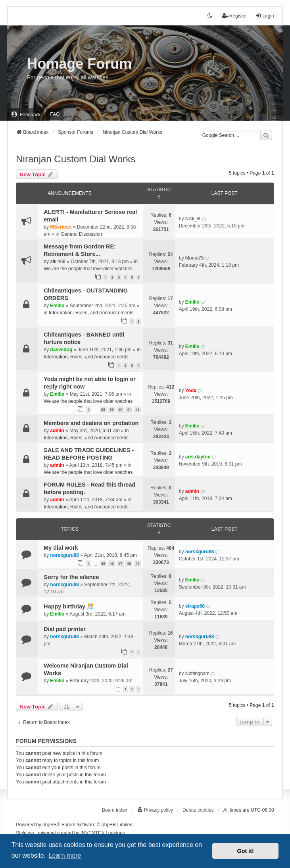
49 (137, 563)
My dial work (61, 548)
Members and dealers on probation (91, 423)
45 (103, 563)
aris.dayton (198, 457)
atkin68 (58, 262)
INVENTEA (92, 833)
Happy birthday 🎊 (69, 606)
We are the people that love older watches (88, 269)
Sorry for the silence (71, 577)
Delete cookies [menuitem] (198, 810)
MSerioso (61, 227)
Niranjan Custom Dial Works (76, 159)
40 (120, 409)
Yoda (191, 391)
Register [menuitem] (235, 16)
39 (112, 409)
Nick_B (193, 219)
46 (112, 563)
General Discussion (81, 234)
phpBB (50, 825)
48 (129, 563)
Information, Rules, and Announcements (91, 313)
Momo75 (195, 258)
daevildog (61, 350)
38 (103, 409)
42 (137, 409)
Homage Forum (79, 64)
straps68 (195, 606)
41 (129, 409)
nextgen (117, 833)
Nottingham (197, 674)
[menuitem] (26, 115)
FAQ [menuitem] (55, 114)
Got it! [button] (246, 851)
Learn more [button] (65, 855)
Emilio (57, 306)
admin (57, 431)
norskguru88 (64, 555)
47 (120, 563)
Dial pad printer (65, 629)
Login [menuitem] (264, 16)
